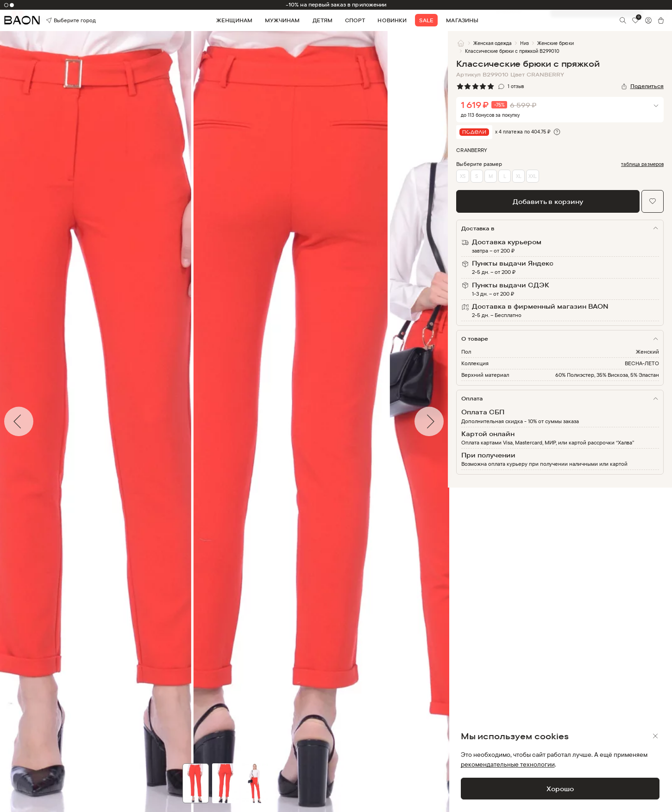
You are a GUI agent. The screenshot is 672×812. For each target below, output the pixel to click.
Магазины (462, 20)
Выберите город (59, 20)
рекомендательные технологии (508, 764)
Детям (323, 20)
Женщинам (234, 20)
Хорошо (560, 789)
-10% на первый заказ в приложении (336, 5)
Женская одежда (493, 43)
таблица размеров (642, 164)
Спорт (355, 20)
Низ (524, 43)
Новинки (392, 20)
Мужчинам (282, 20)
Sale (426, 20)
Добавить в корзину (548, 201)
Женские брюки (555, 43)
